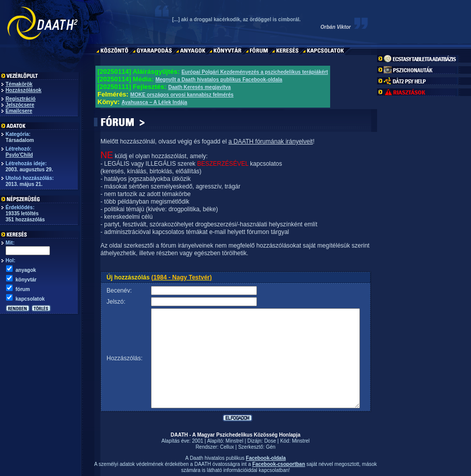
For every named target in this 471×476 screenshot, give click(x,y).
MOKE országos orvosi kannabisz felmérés (182, 95)
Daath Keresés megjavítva (199, 87)
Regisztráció (20, 99)
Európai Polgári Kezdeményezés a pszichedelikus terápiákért (254, 72)
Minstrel (234, 441)
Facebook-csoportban (279, 464)
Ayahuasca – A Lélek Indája (154, 102)
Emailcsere (19, 111)
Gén (271, 447)
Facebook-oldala (266, 458)
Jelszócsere (20, 105)
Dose (270, 441)
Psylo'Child (19, 155)
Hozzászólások (23, 90)
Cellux (227, 447)
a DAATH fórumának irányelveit (270, 141)
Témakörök (19, 84)
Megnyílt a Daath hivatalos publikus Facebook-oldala (219, 80)
